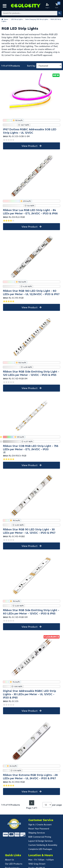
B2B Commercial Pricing (40, 837)
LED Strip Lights (17, 19)
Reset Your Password (39, 829)
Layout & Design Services (41, 841)
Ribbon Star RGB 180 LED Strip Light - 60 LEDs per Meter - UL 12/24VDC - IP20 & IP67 (31, 293)
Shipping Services (37, 833)
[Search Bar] (31, 13)
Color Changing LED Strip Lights (37, 19)
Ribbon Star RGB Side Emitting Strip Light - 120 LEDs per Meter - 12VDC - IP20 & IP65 (31, 373)
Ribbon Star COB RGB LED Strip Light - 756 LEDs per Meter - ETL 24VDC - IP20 (31, 448)
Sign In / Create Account (40, 825)
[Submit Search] (60, 13)
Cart (57, 8)
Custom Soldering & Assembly (43, 845)
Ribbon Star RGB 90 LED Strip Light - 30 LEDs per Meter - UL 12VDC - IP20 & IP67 (29, 531)
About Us (9, 860)
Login (47, 8)
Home (6, 19)
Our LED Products (14, 864)
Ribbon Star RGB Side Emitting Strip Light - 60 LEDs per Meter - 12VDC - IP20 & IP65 (31, 612)
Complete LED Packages (40, 849)
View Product (30, 146)
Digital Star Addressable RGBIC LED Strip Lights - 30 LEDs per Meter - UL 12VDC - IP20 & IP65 (30, 694)
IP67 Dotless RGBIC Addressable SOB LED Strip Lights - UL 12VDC (30, 131)
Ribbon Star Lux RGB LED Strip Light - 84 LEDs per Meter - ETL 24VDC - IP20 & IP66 (30, 212)
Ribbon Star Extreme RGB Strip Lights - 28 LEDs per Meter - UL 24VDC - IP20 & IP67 (30, 777)
